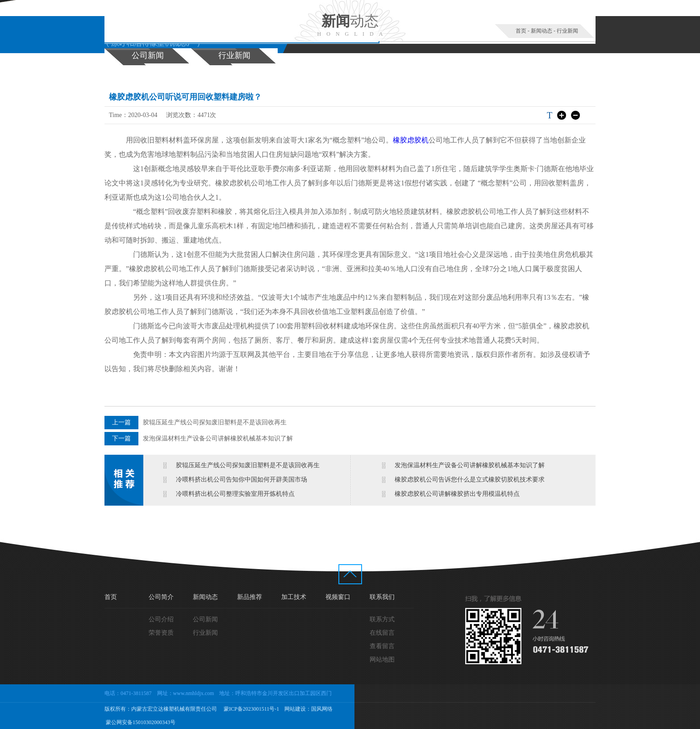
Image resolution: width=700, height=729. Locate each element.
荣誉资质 (161, 633)
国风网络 (322, 709)
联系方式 (382, 619)
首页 (521, 31)
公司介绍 (161, 619)
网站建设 (295, 709)
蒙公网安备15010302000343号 (140, 722)
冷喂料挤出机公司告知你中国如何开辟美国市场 (242, 480)
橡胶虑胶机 (411, 140)
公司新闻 (148, 55)
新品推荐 (250, 597)
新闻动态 (542, 31)
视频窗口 (338, 597)
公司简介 (161, 597)
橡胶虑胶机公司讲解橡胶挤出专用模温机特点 (457, 494)
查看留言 (382, 646)
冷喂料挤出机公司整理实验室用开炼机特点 (235, 494)
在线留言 (382, 633)
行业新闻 (567, 31)
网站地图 (382, 660)
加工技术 (294, 597)
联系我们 (382, 597)
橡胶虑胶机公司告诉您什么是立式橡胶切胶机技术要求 (470, 480)
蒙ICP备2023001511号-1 (251, 709)
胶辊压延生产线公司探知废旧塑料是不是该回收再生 (215, 422)
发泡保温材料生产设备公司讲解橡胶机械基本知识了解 (218, 438)
